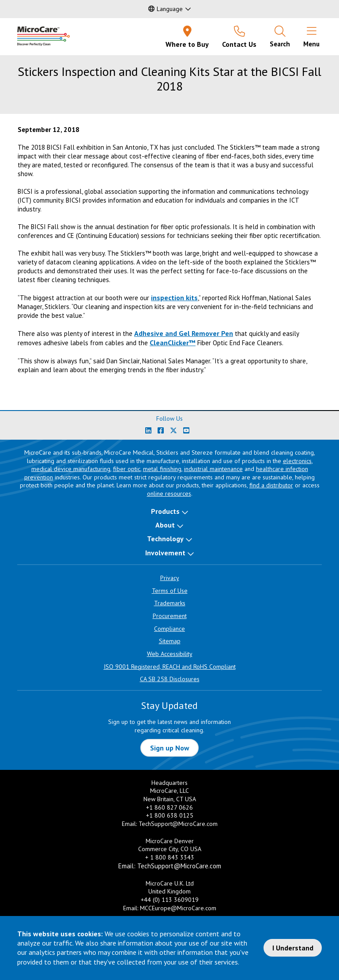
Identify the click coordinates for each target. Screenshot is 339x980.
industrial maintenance (213, 469)
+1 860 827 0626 (169, 807)
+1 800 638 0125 (170, 815)
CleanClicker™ (173, 343)
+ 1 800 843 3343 (170, 857)
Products (165, 511)
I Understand (293, 948)
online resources (169, 494)
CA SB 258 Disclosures (170, 679)
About (165, 525)
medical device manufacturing (71, 469)
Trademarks (170, 603)
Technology (165, 539)
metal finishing (162, 469)
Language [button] (166, 9)
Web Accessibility (170, 654)
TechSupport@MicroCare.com (178, 824)
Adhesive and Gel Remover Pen (184, 333)
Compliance (169, 629)
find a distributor (271, 485)
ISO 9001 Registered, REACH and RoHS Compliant (170, 667)
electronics (297, 461)
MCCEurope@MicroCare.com (178, 908)
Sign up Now (170, 748)
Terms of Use (170, 591)
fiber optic (127, 469)
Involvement (165, 553)
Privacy (170, 578)
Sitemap (170, 641)
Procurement (170, 616)
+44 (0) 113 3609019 (170, 900)
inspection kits (174, 298)
